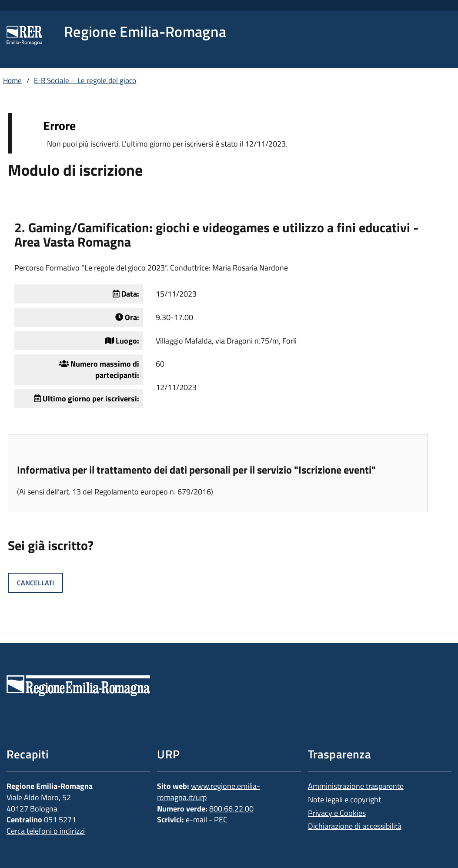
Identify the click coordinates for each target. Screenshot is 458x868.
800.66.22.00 (231, 809)
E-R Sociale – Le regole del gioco (85, 80)
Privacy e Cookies (337, 813)
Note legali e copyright (344, 800)
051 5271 (60, 820)
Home (12, 80)
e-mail (196, 820)
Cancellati (35, 583)
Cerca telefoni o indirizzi (46, 831)
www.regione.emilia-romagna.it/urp (209, 792)
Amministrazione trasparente (356, 786)
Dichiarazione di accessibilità (355, 826)
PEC (221, 820)
